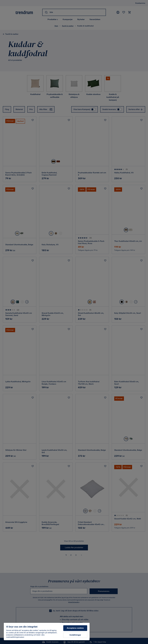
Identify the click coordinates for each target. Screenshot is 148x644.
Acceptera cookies (75, 628)
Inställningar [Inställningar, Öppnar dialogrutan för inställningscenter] (75, 635)
